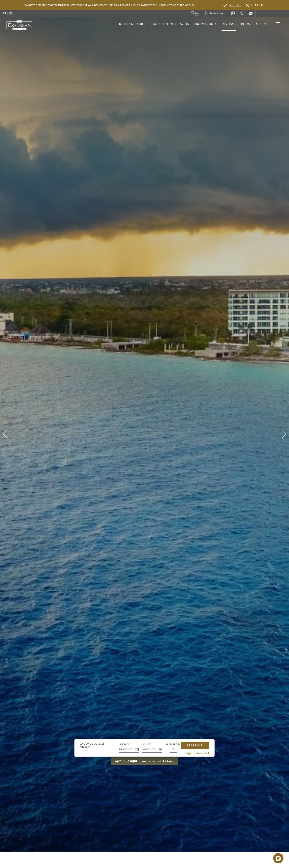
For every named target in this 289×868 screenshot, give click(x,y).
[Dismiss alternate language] (255, 5)
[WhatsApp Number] (233, 13)
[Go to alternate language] (232, 5)
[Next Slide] (284, 434)
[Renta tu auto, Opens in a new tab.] (215, 13)
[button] (278, 858)
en (11, 13)
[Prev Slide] (5, 434)
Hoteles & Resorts (132, 24)
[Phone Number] (242, 13)
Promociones (205, 24)
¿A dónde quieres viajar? (92, 745)
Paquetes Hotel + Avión (170, 25)
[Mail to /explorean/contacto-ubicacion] (251, 13)
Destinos (229, 24)
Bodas (246, 24)
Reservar (195, 745)
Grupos (262, 24)
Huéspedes (173, 744)
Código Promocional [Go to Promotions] (196, 753)
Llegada (125, 744)
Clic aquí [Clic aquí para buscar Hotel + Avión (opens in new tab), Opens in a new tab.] (130, 761)
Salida (147, 744)
